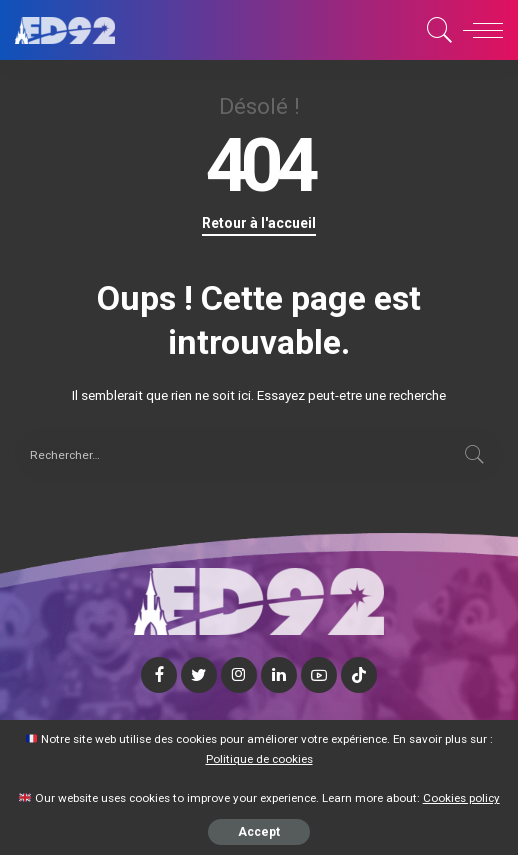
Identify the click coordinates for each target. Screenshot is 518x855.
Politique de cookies (259, 759)
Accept (259, 832)
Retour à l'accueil (259, 223)
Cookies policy (461, 798)
